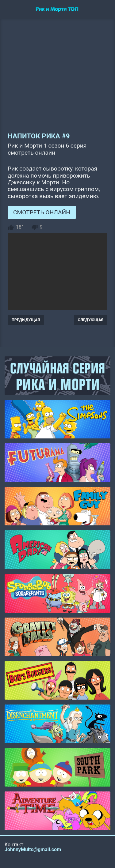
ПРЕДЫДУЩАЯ (26, 320)
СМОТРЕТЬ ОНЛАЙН (42, 212)
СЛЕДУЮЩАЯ (91, 320)
